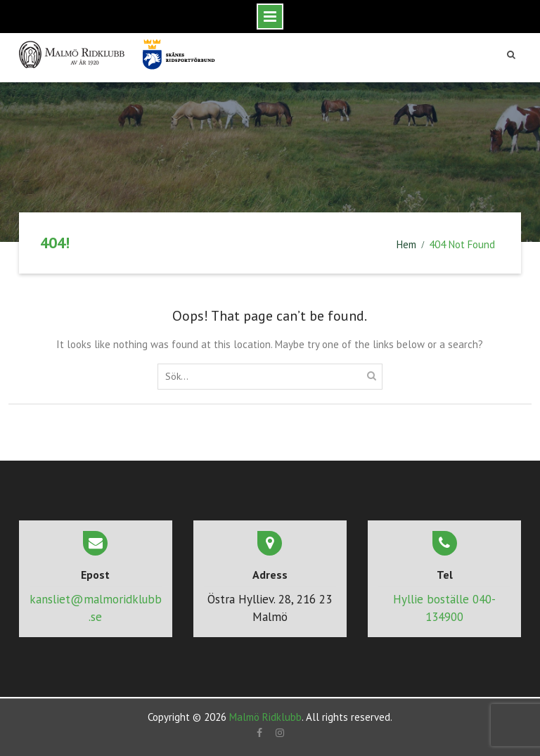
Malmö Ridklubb (265, 717)
